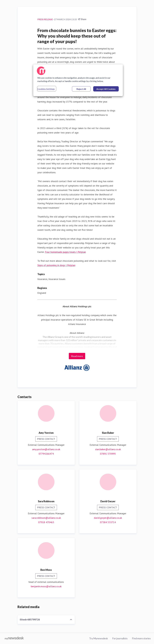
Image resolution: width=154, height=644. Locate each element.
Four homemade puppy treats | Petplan (65, 252)
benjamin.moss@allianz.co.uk (46, 586)
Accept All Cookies (106, 89)
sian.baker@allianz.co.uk (108, 449)
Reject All (81, 89)
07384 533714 (108, 522)
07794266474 (46, 454)
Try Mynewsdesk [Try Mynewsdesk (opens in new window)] (99, 638)
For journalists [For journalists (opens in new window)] (120, 638)
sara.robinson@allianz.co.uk (46, 518)
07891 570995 (108, 454)
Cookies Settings (46, 89)
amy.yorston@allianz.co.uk (46, 449)
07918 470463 (46, 522)
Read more (77, 356)
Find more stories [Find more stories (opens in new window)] (141, 638)
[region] (78, 80)
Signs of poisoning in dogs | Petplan (56, 265)
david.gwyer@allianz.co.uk (108, 518)
